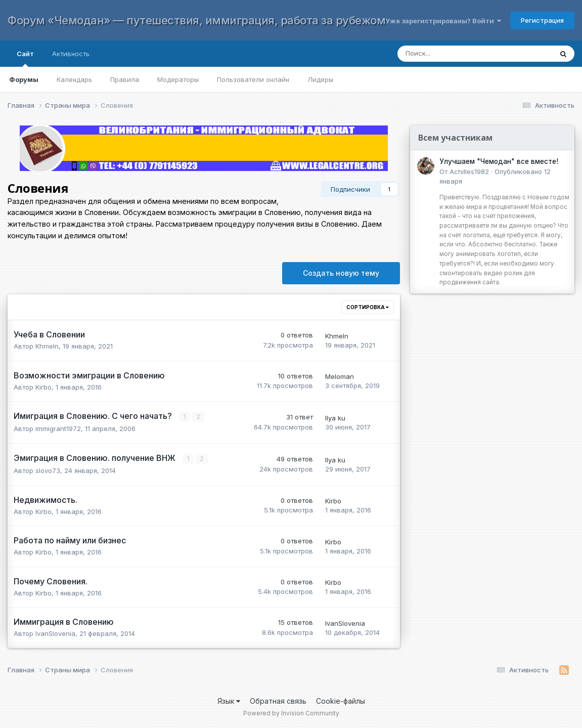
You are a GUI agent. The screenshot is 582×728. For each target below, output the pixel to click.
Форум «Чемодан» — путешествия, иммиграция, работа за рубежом (196, 20)
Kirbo (43, 387)
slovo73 (48, 470)
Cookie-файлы (341, 700)
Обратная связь (278, 700)
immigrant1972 (58, 429)
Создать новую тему (341, 273)
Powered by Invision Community (291, 713)
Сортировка (368, 307)
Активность (71, 54)
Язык (229, 700)
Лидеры (320, 79)
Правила (125, 79)
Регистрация (542, 20)
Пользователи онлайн (253, 79)
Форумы (24, 79)
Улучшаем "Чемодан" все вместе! (499, 161)
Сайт (25, 58)
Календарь (74, 79)
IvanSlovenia (55, 633)
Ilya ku (335, 418)
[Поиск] (465, 54)
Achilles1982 (469, 172)
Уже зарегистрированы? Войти (443, 21)
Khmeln (47, 346)
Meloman (340, 376)
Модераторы (178, 79)
